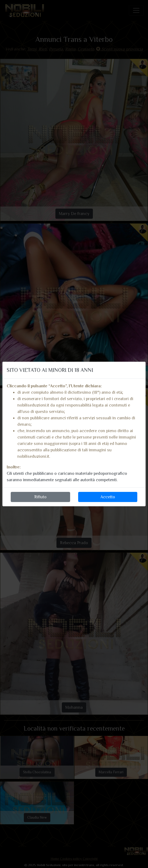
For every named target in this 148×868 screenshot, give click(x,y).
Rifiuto (40, 497)
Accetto (108, 497)
